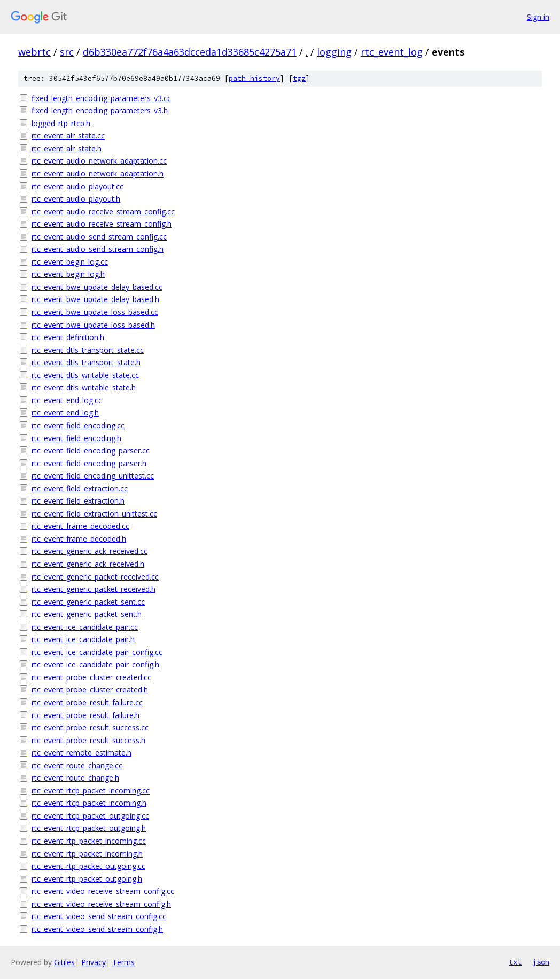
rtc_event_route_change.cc (77, 765)
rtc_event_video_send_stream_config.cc (99, 916)
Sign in (538, 17)
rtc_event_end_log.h (65, 413)
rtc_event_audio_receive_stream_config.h (102, 224)
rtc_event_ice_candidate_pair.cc (85, 627)
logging (334, 52)
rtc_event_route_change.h (75, 778)
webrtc (34, 52)
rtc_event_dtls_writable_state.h (84, 387)
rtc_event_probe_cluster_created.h (90, 689)
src (67, 52)
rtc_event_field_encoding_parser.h (89, 463)
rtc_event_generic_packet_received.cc (95, 577)
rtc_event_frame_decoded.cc (80, 526)
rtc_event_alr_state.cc (68, 136)
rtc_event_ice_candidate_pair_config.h (95, 664)
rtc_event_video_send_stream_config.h (97, 929)
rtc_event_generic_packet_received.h (94, 589)
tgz (299, 78)
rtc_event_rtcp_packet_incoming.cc (91, 791)
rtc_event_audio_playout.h (76, 199)
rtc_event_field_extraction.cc (80, 488)
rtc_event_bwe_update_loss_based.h (93, 325)
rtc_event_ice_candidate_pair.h (83, 639)
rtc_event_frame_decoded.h (79, 539)
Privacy (94, 962)
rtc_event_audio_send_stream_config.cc (99, 237)
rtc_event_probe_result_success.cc (90, 727)
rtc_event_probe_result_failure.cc (87, 702)
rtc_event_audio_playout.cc (77, 186)
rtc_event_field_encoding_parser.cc (91, 450)
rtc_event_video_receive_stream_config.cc (103, 891)
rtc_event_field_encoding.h (76, 438)
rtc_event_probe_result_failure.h (85, 715)
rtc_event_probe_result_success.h (88, 740)
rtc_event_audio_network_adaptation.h (98, 174)
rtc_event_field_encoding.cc (78, 425)
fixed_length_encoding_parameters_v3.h (100, 110)
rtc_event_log (392, 52)
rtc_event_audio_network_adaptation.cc (99, 161)
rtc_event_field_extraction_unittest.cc (94, 514)
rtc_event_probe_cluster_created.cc (91, 677)
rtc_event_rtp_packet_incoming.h (87, 854)
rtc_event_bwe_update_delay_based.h (95, 299)
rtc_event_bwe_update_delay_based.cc (97, 287)
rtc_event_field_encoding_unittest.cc (93, 476)
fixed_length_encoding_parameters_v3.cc (101, 98)
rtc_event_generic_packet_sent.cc (88, 602)
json (541, 962)
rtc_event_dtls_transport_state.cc (88, 350)
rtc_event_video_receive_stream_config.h (101, 904)
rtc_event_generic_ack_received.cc (90, 551)
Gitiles (64, 962)
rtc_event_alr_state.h (67, 148)
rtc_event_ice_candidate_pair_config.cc (97, 652)
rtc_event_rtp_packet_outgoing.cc (88, 866)
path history (254, 78)
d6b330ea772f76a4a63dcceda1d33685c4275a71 (190, 52)
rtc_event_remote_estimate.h (81, 753)
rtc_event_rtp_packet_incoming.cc (89, 841)
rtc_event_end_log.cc (67, 400)
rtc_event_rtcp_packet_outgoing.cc (90, 816)
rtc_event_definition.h (68, 337)
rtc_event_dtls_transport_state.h (86, 362)
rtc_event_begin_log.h (68, 274)
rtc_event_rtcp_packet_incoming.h (89, 803)
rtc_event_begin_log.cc (70, 262)
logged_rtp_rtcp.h (61, 123)
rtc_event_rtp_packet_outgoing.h (87, 879)
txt (515, 962)
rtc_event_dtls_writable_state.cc (85, 375)
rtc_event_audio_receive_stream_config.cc (103, 211)
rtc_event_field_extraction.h (78, 501)
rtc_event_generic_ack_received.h (88, 564)
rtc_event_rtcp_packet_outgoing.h (89, 828)
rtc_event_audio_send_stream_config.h (98, 249)
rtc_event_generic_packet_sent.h (87, 614)
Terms (123, 962)
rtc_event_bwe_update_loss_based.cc (95, 312)
